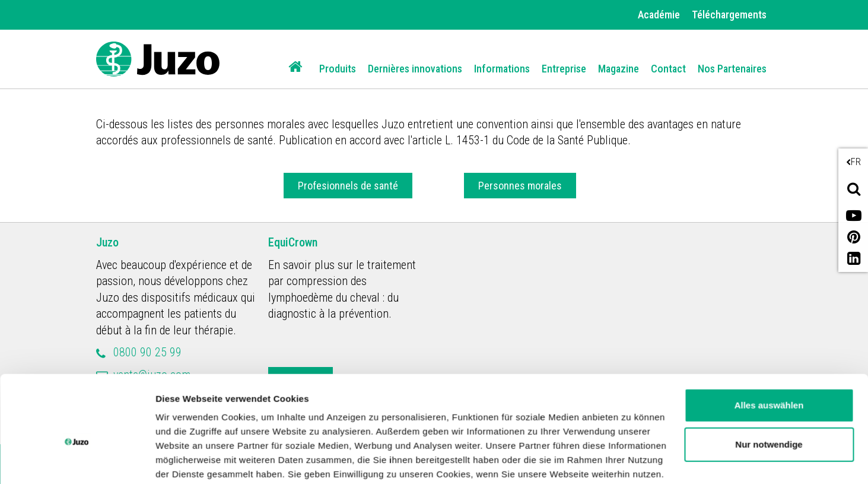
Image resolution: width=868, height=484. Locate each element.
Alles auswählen (769, 345)
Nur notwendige (769, 383)
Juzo (107, 242)
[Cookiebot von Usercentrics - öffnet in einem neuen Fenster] (77, 461)
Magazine (619, 69)
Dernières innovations (415, 69)
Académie (659, 15)
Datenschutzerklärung (392, 428)
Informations (502, 69)
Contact (668, 69)
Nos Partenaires (732, 69)
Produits (338, 69)
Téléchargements (729, 15)
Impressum (489, 428)
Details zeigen (185, 461)
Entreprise (564, 69)
